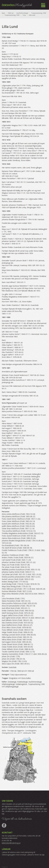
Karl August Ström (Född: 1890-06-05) (17, 642)
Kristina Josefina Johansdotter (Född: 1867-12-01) (21, 577)
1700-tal (13, 671)
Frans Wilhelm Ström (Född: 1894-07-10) (18, 630)
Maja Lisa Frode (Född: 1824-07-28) (16, 565)
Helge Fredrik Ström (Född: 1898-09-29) (17, 632)
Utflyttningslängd (12, 687)
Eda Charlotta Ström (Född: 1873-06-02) (17, 623)
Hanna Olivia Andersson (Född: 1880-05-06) (19, 538)
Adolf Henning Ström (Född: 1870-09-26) (18, 613)
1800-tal (20, 671)
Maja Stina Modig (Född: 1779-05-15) (16, 586)
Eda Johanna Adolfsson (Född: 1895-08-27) (19, 516)
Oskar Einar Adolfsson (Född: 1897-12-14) (18, 528)
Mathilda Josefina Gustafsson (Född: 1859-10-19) (21, 569)
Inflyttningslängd (8, 684)
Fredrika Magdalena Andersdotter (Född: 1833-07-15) (23, 533)
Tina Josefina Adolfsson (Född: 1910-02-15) (19, 531)
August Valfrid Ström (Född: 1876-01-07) (17, 615)
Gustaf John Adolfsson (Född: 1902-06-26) (18, 524)
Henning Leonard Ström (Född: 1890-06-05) (19, 635)
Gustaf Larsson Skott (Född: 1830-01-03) (18, 579)
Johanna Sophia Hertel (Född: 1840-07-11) (18, 572)
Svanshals (13, 667)
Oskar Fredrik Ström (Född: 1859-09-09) (17, 647)
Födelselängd (22, 682)
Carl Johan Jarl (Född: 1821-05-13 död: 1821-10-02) (22, 574)
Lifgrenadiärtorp (21, 675)
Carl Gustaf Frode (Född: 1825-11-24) (16, 560)
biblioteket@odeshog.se (11, 843)
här (3, 814)
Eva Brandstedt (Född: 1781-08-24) (15, 545)
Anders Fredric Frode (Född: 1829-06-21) (18, 557)
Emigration (13, 678)
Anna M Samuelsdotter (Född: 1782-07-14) (18, 606)
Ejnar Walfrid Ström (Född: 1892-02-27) (17, 625)
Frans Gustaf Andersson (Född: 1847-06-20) (19, 536)
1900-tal (10, 13)
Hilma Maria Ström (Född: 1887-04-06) (17, 639)
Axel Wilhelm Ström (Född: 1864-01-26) (17, 620)
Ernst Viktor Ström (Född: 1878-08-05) (17, 627)
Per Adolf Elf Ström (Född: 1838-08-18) (17, 548)
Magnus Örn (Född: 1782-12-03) (14, 661)
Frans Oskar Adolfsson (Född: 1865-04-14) (18, 521)
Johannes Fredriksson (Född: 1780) (15, 555)
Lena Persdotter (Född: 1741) (13, 598)
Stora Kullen (26, 678)
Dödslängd (12, 682)
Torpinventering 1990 (39, 13)
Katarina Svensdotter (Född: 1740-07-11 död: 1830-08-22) (24, 654)
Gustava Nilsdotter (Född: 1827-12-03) (17, 591)
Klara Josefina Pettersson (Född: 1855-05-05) (19, 603)
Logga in (5, 867)
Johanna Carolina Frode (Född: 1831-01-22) (19, 562)
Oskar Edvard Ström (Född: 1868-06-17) (17, 644)
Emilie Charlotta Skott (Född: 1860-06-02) (18, 611)
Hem (3, 13)
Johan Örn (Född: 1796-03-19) (13, 659)
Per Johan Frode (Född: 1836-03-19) (16, 567)
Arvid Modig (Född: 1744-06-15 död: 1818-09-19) (21, 584)
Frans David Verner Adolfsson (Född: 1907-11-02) (21, 519)
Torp (24, 15)
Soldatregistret (21, 684)
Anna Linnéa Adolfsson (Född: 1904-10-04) (18, 514)
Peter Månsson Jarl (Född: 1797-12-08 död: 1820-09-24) (24, 589)
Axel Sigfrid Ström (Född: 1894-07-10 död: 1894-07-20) (23, 618)
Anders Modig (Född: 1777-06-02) (15, 582)
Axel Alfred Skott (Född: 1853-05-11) (16, 608)
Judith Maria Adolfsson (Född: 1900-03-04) (18, 526)
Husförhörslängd (22, 13)
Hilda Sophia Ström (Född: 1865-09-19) (17, 637)
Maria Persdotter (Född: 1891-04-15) (16, 601)
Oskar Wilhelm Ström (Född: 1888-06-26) (18, 649)
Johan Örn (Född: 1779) (11, 656)
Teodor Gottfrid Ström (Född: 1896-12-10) (18, 652)
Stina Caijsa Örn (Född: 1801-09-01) (16, 664)
